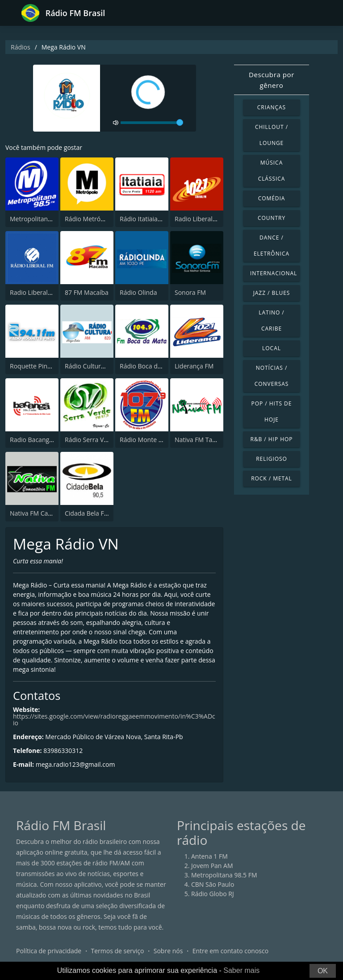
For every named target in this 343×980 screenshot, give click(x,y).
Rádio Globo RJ (213, 894)
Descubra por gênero (272, 80)
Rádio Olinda (138, 292)
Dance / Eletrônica (272, 246)
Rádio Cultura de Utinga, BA (105, 366)
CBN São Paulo (213, 884)
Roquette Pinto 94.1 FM (44, 366)
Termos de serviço (118, 951)
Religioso (272, 459)
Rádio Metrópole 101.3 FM (103, 219)
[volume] (152, 123)
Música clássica (272, 171)
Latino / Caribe (271, 320)
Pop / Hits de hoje (272, 411)
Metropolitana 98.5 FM (43, 219)
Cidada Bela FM (87, 513)
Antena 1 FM (209, 856)
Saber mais (241, 970)
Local (272, 348)
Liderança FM (194, 366)
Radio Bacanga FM (36, 440)
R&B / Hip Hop (272, 439)
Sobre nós (168, 951)
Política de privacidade (49, 951)
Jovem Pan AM (212, 866)
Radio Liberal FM (199, 219)
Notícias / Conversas (272, 376)
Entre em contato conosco (231, 951)
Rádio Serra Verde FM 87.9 (103, 440)
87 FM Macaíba (87, 292)
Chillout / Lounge (272, 135)
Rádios (21, 47)
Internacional (274, 273)
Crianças (272, 107)
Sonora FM (190, 292)
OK (323, 971)
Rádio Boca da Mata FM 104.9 (163, 366)
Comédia (272, 198)
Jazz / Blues (272, 293)
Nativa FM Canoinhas (40, 513)
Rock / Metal (272, 478)
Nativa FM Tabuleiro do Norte (218, 440)
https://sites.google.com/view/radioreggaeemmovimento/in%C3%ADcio (114, 719)
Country (272, 218)
